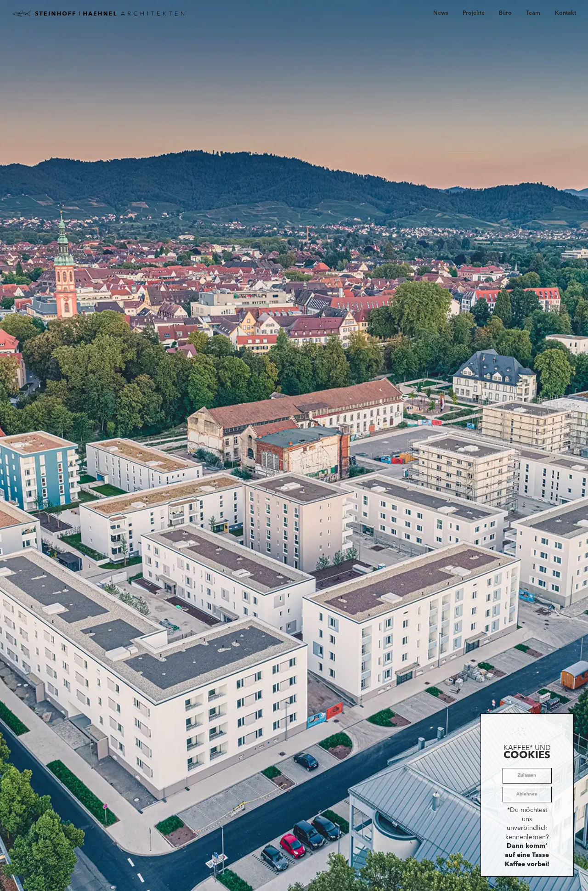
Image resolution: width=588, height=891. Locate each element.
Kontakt (565, 13)
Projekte (474, 13)
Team (533, 13)
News (441, 13)
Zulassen (527, 775)
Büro (505, 13)
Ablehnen (527, 794)
